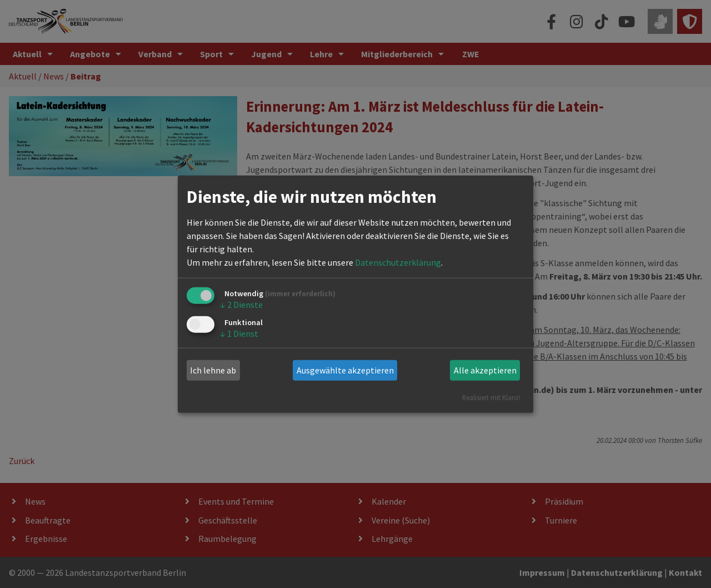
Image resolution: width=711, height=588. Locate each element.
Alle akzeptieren (485, 370)
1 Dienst (239, 333)
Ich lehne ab (213, 370)
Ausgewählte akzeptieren (345, 370)
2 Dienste (241, 305)
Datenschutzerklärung (398, 262)
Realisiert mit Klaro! (491, 397)
